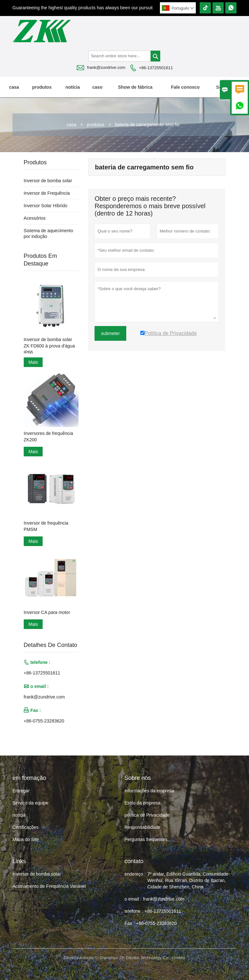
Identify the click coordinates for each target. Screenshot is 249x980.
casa (14, 87)
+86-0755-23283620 (44, 721)
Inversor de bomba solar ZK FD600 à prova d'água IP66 (49, 346)
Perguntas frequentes (146, 839)
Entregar (21, 791)
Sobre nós (227, 87)
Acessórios (35, 218)
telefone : (134, 911)
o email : (133, 899)
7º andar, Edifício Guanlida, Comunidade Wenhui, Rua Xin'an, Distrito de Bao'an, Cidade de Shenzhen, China (188, 880)
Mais (33, 362)
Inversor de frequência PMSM (46, 526)
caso (97, 87)
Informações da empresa (149, 791)
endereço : (135, 874)
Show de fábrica (135, 87)
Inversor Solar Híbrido (46, 206)
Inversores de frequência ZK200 (48, 437)
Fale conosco (185, 87)
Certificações (25, 827)
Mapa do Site (26, 839)
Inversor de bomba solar (48, 181)
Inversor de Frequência (47, 193)
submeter (110, 333)
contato (134, 861)
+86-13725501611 (156, 68)
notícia (73, 87)
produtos (42, 87)
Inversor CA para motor (47, 612)
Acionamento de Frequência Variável (49, 886)
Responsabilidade (142, 827)
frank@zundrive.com (106, 67)
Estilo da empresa (142, 803)
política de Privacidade (147, 815)
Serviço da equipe (30, 803)
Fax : (129, 923)
